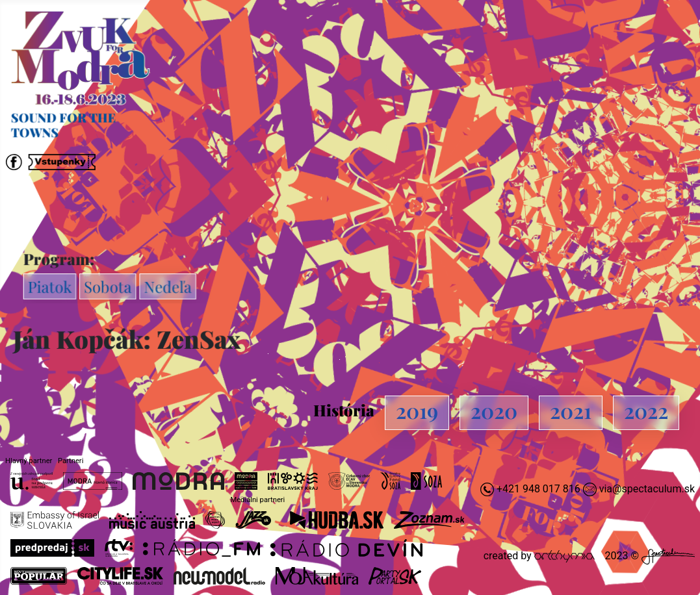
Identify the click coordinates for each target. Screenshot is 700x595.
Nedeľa (169, 286)
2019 (417, 410)
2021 (571, 410)
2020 (494, 410)
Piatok (52, 286)
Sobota (110, 286)
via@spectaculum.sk (647, 489)
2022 (646, 410)
